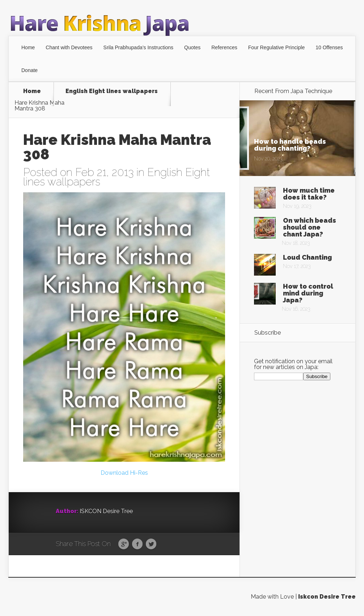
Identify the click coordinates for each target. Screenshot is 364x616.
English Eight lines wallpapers (112, 91)
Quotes (192, 47)
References (224, 47)
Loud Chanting (307, 257)
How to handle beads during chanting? (290, 145)
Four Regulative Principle (276, 47)
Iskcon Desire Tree (327, 597)
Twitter (151, 544)
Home (28, 47)
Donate (29, 70)
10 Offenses (329, 47)
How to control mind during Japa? (308, 293)
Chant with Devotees (69, 47)
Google (124, 544)
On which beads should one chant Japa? (310, 227)
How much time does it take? (309, 194)
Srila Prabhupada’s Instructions (139, 47)
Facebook (137, 544)
